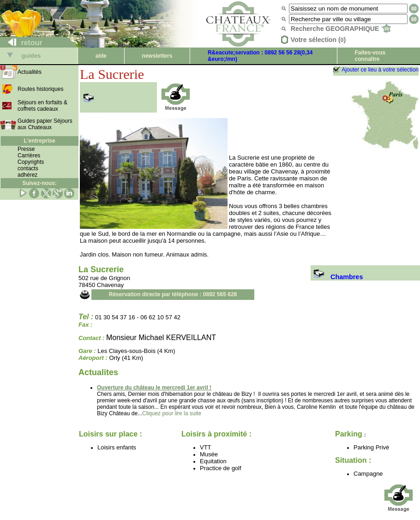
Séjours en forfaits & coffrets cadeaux (42, 106)
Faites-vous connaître (370, 56)
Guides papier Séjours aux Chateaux (45, 124)
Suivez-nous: (39, 183)
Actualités (30, 72)
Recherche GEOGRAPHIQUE (341, 29)
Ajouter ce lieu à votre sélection (380, 70)
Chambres (337, 277)
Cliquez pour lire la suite (172, 413)
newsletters (157, 56)
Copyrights (31, 162)
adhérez (27, 175)
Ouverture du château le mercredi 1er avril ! (154, 388)
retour (21, 43)
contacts (28, 168)
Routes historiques (40, 89)
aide (101, 56)
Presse (26, 149)
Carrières (29, 155)
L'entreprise (39, 141)
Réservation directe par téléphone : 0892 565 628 (173, 294)
